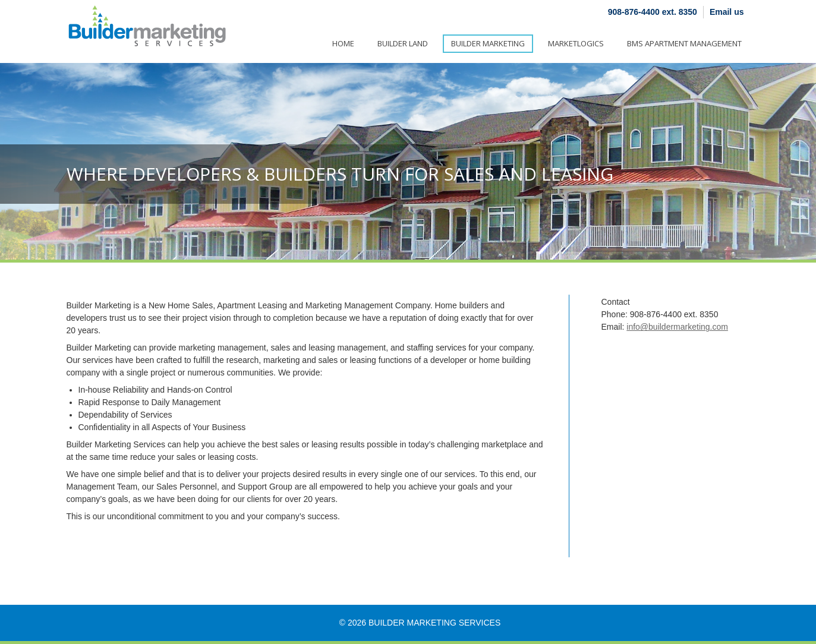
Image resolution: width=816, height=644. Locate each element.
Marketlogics (576, 43)
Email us (727, 12)
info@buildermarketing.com (677, 327)
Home (343, 43)
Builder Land (403, 43)
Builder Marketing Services (433, 623)
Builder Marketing (488, 43)
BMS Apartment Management (684, 43)
